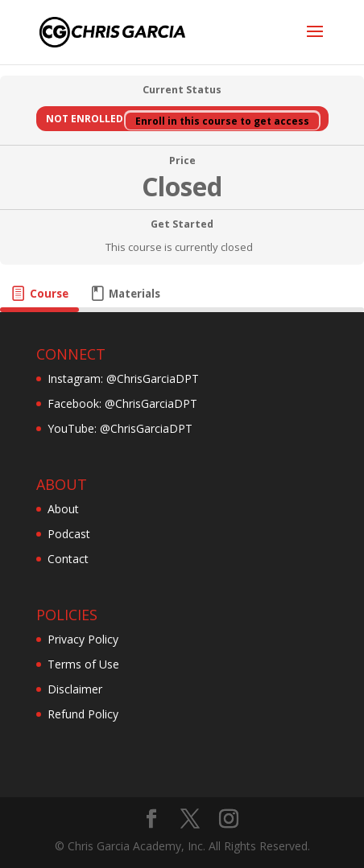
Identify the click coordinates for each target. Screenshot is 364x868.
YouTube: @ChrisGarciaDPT (120, 428)
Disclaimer (75, 689)
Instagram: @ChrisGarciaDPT (123, 378)
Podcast (69, 534)
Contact (68, 559)
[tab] (39, 294)
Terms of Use (83, 664)
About (63, 509)
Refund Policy (83, 714)
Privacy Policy (83, 639)
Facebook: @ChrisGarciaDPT (122, 403)
